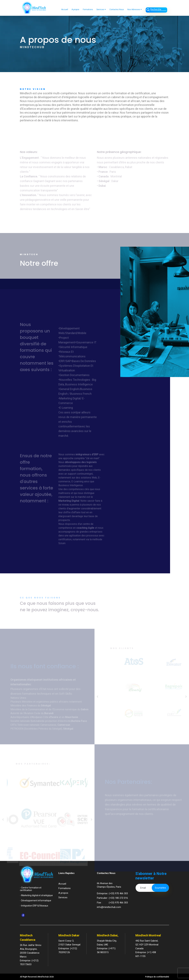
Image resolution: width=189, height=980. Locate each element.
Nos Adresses (135, 9)
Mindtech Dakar (69, 935)
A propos (75, 9)
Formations (88, 9)
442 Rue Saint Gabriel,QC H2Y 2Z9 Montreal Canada (147, 945)
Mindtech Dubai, (108, 935)
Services (101, 9)
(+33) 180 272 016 (118, 898)
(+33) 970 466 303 (118, 893)
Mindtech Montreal (148, 935)
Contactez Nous (117, 9)
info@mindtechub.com (109, 907)
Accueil (65, 9)
